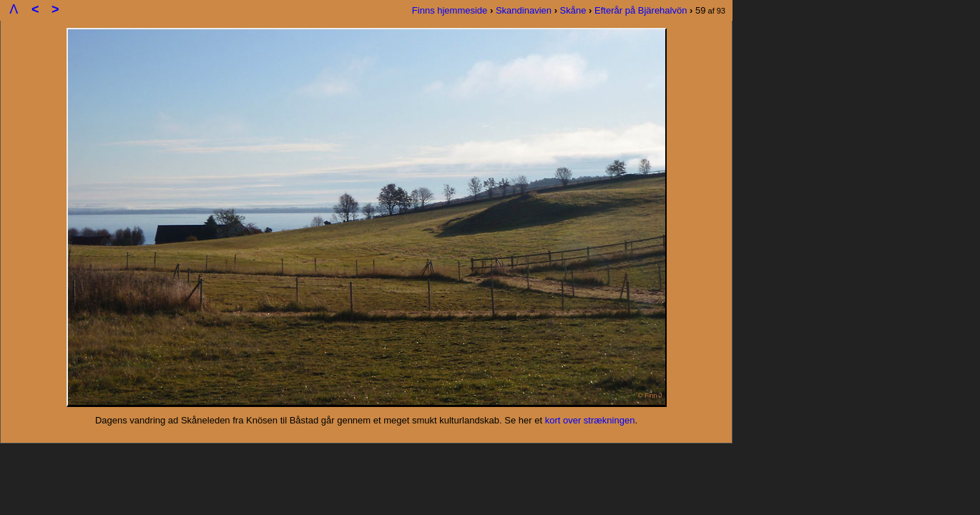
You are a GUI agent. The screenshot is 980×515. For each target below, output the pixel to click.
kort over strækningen (590, 420)
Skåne (573, 10)
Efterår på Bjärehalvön (641, 10)
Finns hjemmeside (450, 10)
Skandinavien (524, 10)
